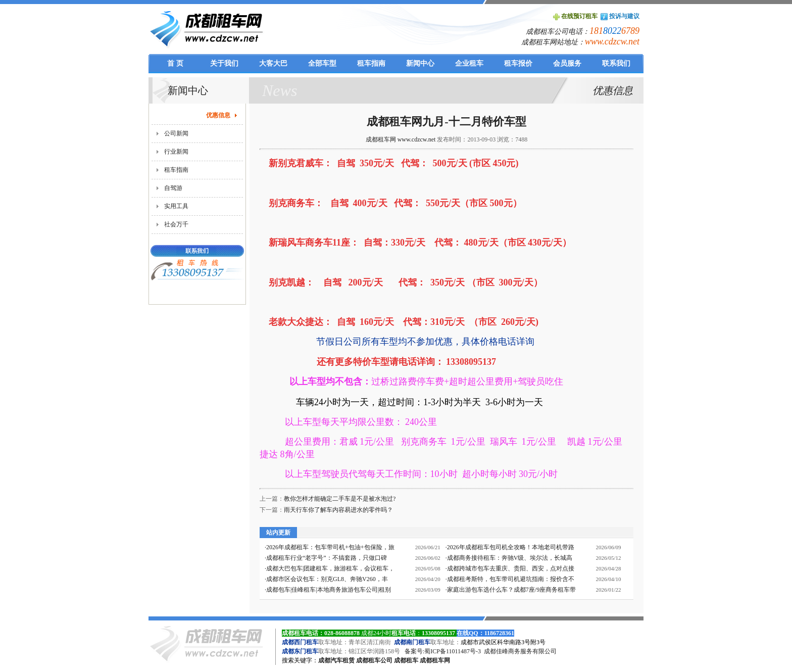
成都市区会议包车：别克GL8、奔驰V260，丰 (327, 579)
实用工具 (176, 206)
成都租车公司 (374, 660)
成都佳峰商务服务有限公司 (520, 651)
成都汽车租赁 (336, 660)
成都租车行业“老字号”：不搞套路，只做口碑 (327, 558)
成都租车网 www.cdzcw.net (401, 139)
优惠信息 (218, 115)
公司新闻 (176, 133)
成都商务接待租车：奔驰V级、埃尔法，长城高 (510, 558)
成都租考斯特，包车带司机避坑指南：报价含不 (511, 579)
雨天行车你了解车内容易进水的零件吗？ (338, 510)
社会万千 (176, 224)
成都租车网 (435, 660)
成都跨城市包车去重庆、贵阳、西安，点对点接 (511, 568)
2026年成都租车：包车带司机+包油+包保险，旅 (330, 547)
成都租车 (406, 660)
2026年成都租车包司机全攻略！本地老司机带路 (511, 547)
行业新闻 (176, 152)
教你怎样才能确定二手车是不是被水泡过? (340, 499)
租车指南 (176, 170)
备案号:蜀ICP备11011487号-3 (443, 651)
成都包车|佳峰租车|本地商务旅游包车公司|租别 (329, 590)
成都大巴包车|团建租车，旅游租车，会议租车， (330, 568)
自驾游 (173, 188)
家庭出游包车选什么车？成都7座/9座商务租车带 (511, 590)
